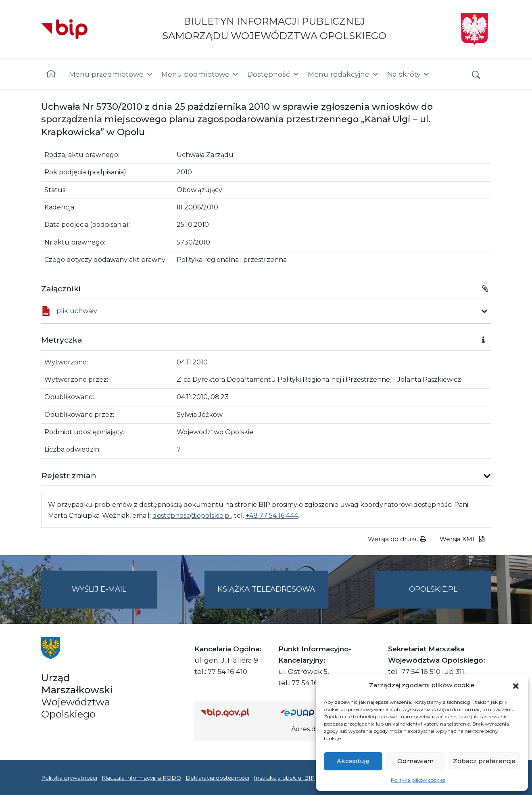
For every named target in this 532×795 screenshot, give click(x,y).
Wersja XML (462, 539)
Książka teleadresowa (266, 589)
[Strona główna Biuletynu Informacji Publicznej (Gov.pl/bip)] (234, 712)
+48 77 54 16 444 (272, 516)
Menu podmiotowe (200, 74)
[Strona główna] (51, 74)
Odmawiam (415, 761)
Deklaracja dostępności (217, 778)
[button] (516, 685)
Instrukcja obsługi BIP (284, 778)
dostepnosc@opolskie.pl (192, 516)
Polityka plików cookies (418, 780)
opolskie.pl (433, 589)
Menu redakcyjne (343, 74)
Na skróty (409, 74)
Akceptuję (353, 761)
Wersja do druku (397, 539)
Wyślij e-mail (115, 596)
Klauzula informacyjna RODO (141, 778)
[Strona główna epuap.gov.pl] (307, 712)
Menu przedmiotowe (111, 74)
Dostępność (273, 74)
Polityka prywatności (69, 778)
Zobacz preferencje (484, 761)
